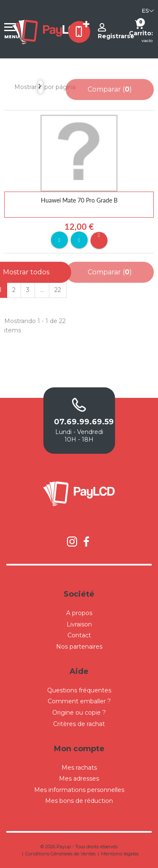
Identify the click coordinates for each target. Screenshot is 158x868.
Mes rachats (79, 768)
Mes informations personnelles (79, 790)
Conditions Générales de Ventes (60, 854)
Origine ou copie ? (79, 713)
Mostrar (25, 87)
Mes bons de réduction (79, 801)
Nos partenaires (79, 647)
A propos (79, 613)
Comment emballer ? (79, 701)
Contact (79, 635)
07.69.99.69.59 (79, 422)
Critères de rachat (79, 724)
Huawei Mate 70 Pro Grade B (79, 200)
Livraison (79, 624)
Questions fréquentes (79, 690)
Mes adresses (79, 779)
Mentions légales (120, 854)
